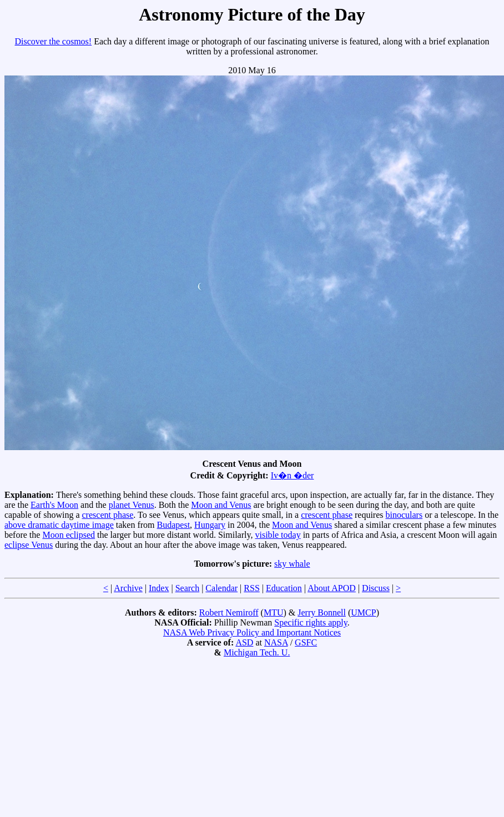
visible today (278, 535)
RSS (251, 588)
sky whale (292, 564)
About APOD (332, 588)
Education (284, 588)
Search (188, 588)
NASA (276, 642)
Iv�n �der (293, 475)
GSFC (306, 642)
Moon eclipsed (69, 535)
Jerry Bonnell (322, 612)
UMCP (363, 612)
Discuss (376, 588)
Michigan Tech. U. (257, 652)
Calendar (221, 588)
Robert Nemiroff (229, 612)
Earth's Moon (54, 505)
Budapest (174, 525)
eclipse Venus (29, 545)
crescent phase (108, 515)
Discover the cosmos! (54, 41)
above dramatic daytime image (59, 525)
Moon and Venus (221, 505)
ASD (244, 642)
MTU (274, 612)
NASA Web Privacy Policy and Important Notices (252, 632)
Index (159, 588)
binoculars (404, 515)
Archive (128, 588)
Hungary (210, 525)
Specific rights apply (311, 622)
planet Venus (132, 505)
